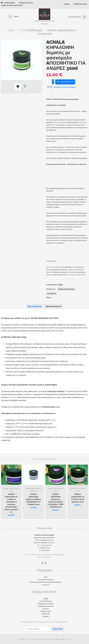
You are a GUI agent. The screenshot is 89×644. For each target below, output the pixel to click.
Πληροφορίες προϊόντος (46, 604)
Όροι (46, 577)
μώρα (11, 491)
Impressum (46, 585)
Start (11, 30)
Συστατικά (46, 609)
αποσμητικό (44, 34)
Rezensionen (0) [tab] (53, 306)
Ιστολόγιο (46, 616)
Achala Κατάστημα (80, 4)
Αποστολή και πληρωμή (46, 580)
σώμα (56, 491)
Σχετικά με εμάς (46, 611)
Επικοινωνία (46, 614)
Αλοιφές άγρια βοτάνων (62, 30)
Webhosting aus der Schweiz (61, 639)
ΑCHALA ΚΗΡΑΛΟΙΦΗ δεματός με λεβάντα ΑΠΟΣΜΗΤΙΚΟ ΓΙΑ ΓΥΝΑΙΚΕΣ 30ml (33, 499)
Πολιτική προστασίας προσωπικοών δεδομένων (46, 582)
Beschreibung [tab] (35, 306)
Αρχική (67, 4)
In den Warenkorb (65, 82)
